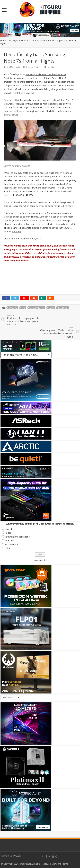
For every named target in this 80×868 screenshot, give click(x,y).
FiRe (23, 308)
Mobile (24, 40)
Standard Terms (60, 864)
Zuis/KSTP (25, 166)
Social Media (11, 544)
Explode (13, 308)
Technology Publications (17, 537)
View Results (40, 560)
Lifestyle (14, 40)
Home (3, 40)
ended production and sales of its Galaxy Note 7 (48, 100)
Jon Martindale (13, 67)
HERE (39, 239)
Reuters (16, 232)
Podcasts (10, 541)
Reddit (8, 533)
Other (8, 548)
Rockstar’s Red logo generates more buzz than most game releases (25, 320)
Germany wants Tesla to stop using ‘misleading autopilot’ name (55, 332)
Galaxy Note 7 (37, 308)
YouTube (9, 529)
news (51, 308)
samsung (63, 308)
